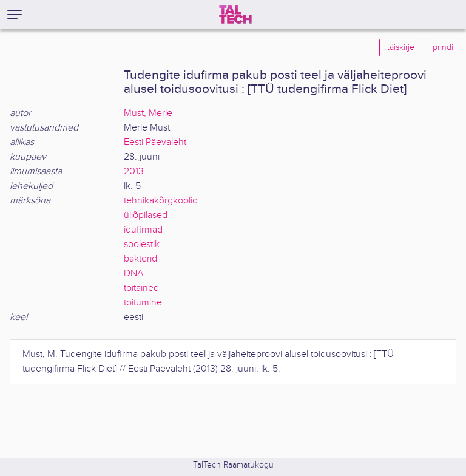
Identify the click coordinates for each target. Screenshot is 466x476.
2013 (134, 172)
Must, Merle (148, 113)
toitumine (143, 303)
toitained (141, 288)
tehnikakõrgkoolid (161, 201)
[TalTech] (235, 15)
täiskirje (401, 47)
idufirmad (143, 230)
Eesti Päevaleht (155, 142)
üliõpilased (146, 215)
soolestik (142, 244)
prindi (443, 47)
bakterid (140, 259)
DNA (133, 274)
